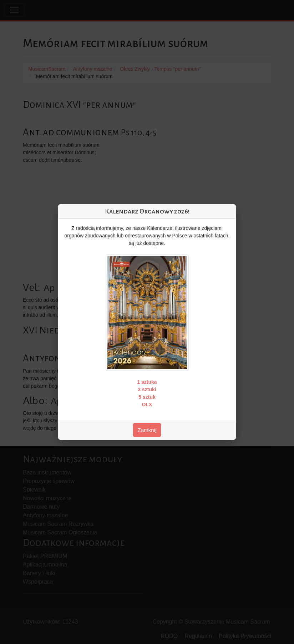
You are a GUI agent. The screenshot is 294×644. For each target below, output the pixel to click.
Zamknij (147, 430)
